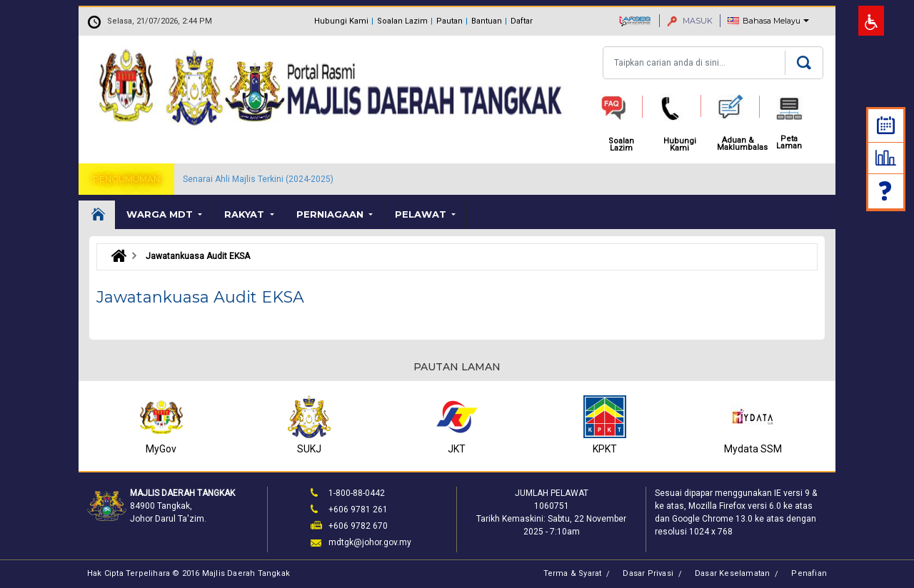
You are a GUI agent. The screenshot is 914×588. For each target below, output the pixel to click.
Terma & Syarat (573, 573)
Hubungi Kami (341, 21)
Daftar (522, 21)
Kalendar (886, 125)
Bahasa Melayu (772, 21)
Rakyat (246, 214)
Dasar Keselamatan (732, 573)
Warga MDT (161, 214)
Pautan (450, 21)
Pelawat (422, 214)
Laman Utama (97, 215)
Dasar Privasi (648, 573)
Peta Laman (789, 143)
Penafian (809, 573)
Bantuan (487, 21)
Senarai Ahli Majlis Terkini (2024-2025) (258, 179)
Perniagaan (331, 214)
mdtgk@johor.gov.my (370, 542)
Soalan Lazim (402, 21)
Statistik (886, 158)
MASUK (690, 21)
